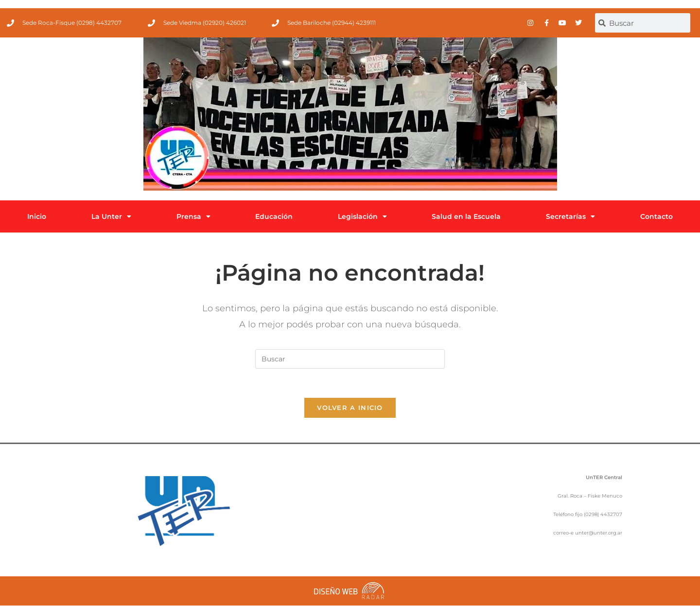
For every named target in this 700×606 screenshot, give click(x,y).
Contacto (656, 216)
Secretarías (570, 216)
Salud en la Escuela (466, 216)
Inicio (37, 216)
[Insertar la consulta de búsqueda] (350, 359)
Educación (274, 216)
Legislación (362, 216)
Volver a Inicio (350, 408)
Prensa (193, 216)
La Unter (111, 216)
